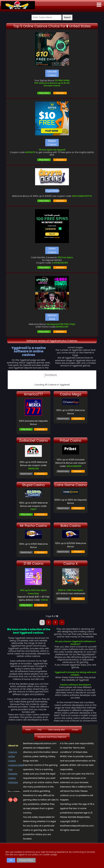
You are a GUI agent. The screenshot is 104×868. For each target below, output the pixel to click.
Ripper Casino (52, 143)
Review (60, 93)
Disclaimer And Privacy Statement (52, 737)
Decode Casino (52, 73)
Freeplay (13, 774)
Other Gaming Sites (57, 730)
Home (28, 730)
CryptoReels (52, 191)
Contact (75, 730)
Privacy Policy (26, 860)
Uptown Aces (52, 317)
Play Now (44, 93)
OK (11, 860)
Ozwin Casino (52, 250)
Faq (10, 769)
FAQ (39, 730)
